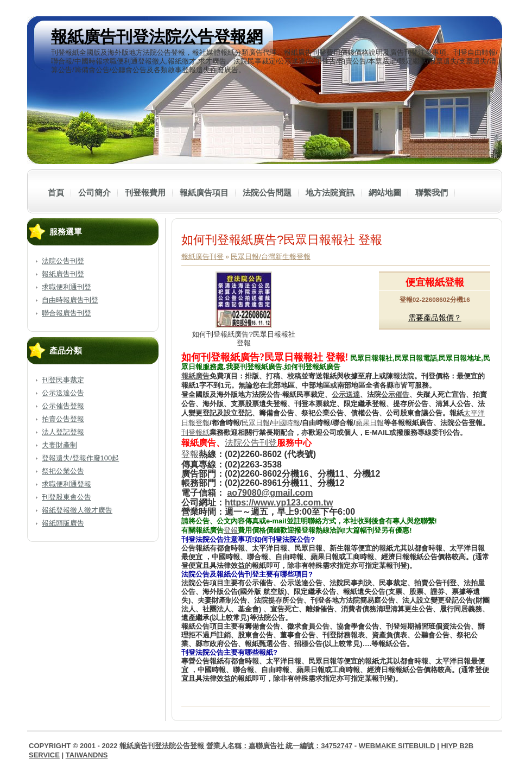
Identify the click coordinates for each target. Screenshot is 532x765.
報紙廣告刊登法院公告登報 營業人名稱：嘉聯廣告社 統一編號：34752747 (236, 746)
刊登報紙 (195, 432)
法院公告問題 (267, 192)
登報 (231, 530)
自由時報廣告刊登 (70, 300)
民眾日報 (256, 423)
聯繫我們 (432, 192)
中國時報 (286, 423)
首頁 (56, 192)
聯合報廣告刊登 (66, 313)
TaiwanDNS (87, 755)
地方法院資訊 (330, 192)
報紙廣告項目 (204, 192)
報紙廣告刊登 (63, 274)
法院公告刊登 (63, 261)
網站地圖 (385, 192)
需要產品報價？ (435, 318)
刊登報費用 (145, 192)
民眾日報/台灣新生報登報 (271, 257)
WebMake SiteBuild (397, 746)
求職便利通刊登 (66, 287)
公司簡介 (94, 192)
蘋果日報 (370, 423)
